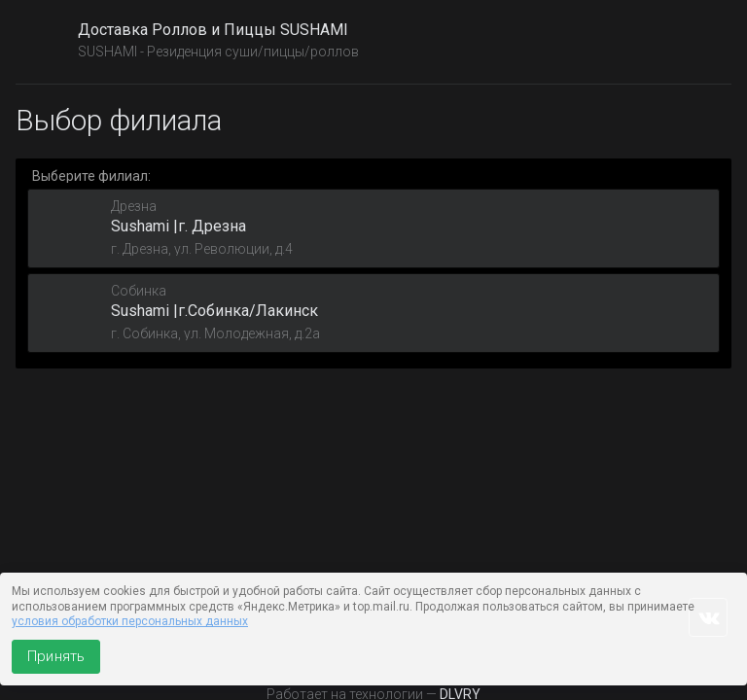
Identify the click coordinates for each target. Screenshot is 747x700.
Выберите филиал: (91, 176)
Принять (56, 656)
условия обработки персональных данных (130, 621)
